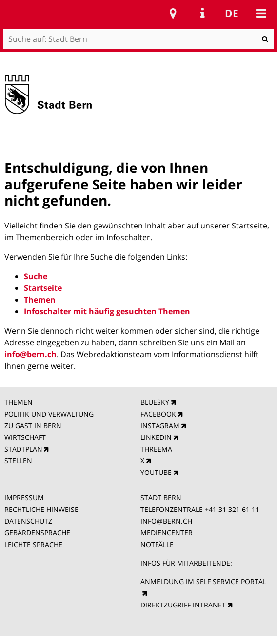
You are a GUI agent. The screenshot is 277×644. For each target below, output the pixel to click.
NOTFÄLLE (157, 544)
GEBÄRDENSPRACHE (37, 533)
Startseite (43, 288)
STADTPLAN (23, 449)
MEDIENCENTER (167, 533)
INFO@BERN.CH (166, 521)
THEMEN (19, 402)
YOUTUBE (156, 472)
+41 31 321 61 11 (232, 509)
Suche (36, 276)
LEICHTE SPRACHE (33, 544)
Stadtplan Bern (173, 13)
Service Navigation (202, 13)
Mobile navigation (261, 13)
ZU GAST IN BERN (33, 426)
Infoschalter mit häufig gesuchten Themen (107, 311)
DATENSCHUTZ (28, 521)
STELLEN (18, 461)
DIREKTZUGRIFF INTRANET (183, 605)
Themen (40, 300)
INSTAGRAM (160, 426)
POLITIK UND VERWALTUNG (49, 414)
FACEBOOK (158, 414)
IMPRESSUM (24, 498)
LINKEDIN (156, 437)
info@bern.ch (30, 354)
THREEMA (156, 449)
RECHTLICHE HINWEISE (41, 509)
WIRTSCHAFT (25, 437)
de (232, 13)
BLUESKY (155, 402)
